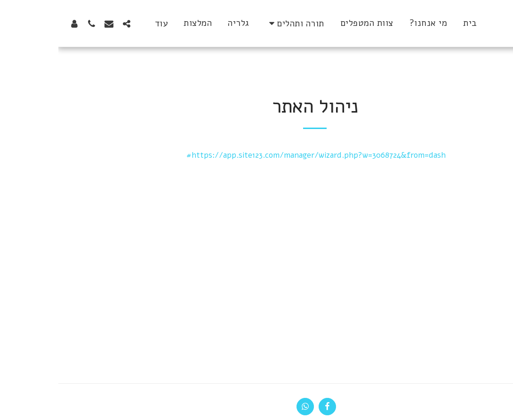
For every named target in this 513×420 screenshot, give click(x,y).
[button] (236, 23)
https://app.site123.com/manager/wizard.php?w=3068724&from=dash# (258, 155)
